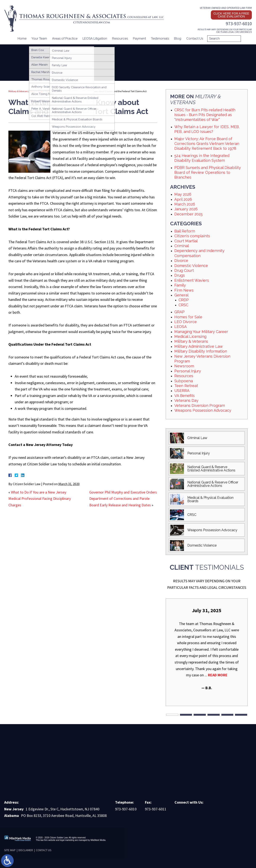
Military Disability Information (201, 351)
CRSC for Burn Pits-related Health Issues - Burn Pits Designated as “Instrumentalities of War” (205, 115)
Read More (218, 675)
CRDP (184, 300)
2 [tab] (186, 715)
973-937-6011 (156, 809)
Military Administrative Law (199, 346)
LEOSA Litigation (95, 38)
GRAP (179, 312)
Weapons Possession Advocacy (203, 410)
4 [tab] (214, 715)
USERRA (182, 391)
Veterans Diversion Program (200, 405)
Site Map (10, 850)
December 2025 (188, 214)
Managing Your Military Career (201, 332)
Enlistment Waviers (192, 280)
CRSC (183, 305)
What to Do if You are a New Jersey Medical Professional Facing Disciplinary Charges (40, 499)
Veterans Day (186, 400)
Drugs (180, 275)
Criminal (182, 246)
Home (22, 38)
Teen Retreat (186, 386)
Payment (139, 38)
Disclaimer (26, 850)
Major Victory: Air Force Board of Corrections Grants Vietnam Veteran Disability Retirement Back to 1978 (207, 144)
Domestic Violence (191, 266)
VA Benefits (184, 396)
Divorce (181, 261)
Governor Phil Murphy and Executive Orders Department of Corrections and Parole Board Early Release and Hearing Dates (123, 499)
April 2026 (183, 199)
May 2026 (183, 194)
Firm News (184, 290)
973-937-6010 (239, 24)
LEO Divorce (186, 322)
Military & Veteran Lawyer (22, 91)
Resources (120, 38)
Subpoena (184, 381)
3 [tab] (200, 715)
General (181, 295)
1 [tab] (172, 715)
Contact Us (195, 38)
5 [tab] (227, 715)
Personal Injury (188, 371)
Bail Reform (185, 231)
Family (180, 285)
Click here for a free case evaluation (231, 15)
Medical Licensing (190, 336)
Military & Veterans (55, 91)
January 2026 (186, 209)
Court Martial (186, 241)
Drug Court (184, 270)
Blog (178, 38)
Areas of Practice (65, 38)
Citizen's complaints (192, 236)
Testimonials (160, 38)
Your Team (39, 38)
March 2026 (185, 204)
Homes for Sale (188, 317)
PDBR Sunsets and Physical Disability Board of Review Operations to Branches (208, 173)
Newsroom (184, 366)
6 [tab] (241, 715)
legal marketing (67, 840)
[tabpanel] (207, 649)
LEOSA (181, 327)
